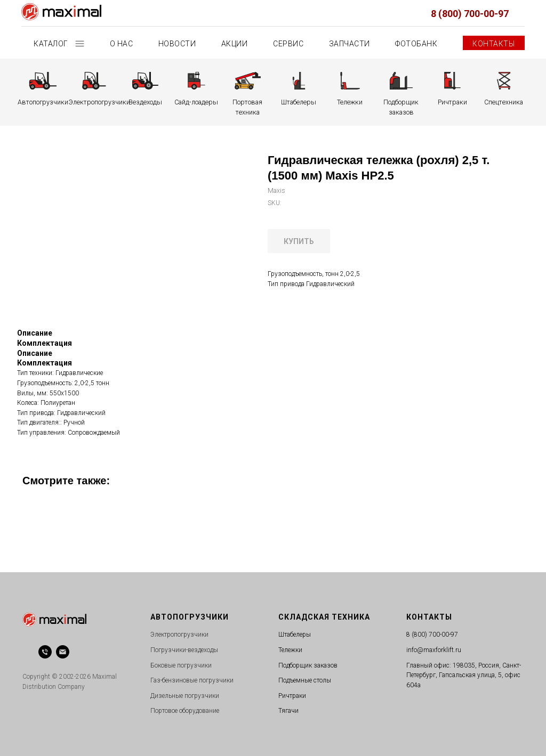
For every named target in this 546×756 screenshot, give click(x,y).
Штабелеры (295, 635)
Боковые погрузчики (181, 665)
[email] (63, 652)
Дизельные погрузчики (185, 696)
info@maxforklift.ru (434, 650)
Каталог (52, 44)
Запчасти (350, 44)
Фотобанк (416, 44)
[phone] (45, 652)
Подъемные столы (305, 680)
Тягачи (288, 711)
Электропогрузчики (179, 635)
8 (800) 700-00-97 (470, 14)
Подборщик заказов (308, 665)
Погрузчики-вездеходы (184, 650)
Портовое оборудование (185, 711)
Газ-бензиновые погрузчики (192, 680)
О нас (122, 44)
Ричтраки (292, 696)
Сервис (288, 44)
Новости (177, 44)
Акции (235, 44)
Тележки (290, 650)
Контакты (493, 44)
